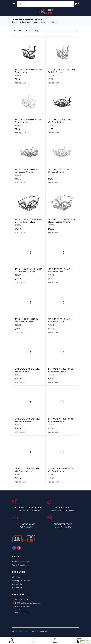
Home (15, 22)
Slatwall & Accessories (29, 22)
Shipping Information (21, 581)
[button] (20, 83)
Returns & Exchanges (21, 562)
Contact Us (17, 584)
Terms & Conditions (20, 565)
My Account (17, 588)
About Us (16, 577)
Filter (17, 31)
